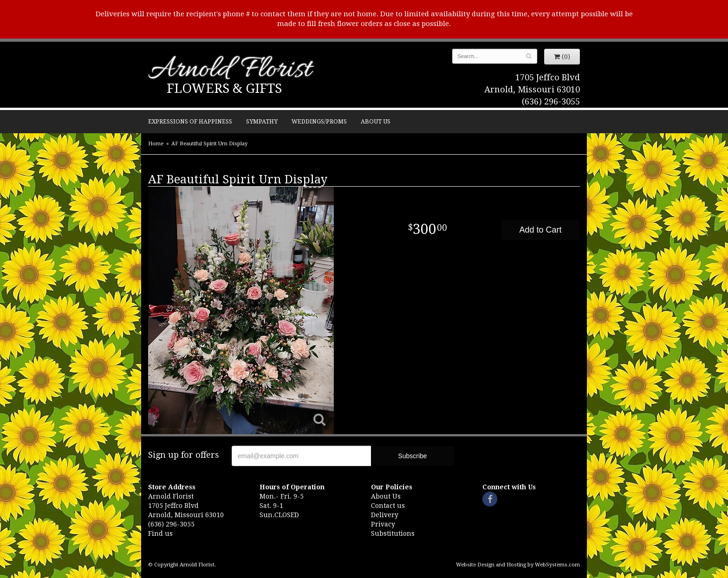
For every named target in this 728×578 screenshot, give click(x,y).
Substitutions (393, 533)
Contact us (388, 506)
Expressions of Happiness (190, 121)
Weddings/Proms (319, 121)
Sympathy (262, 121)
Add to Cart (540, 230)
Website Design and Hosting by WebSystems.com (518, 565)
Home (156, 144)
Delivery (385, 515)
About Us (376, 121)
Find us (160, 533)
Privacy (383, 524)
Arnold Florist (230, 70)
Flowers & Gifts (224, 88)
